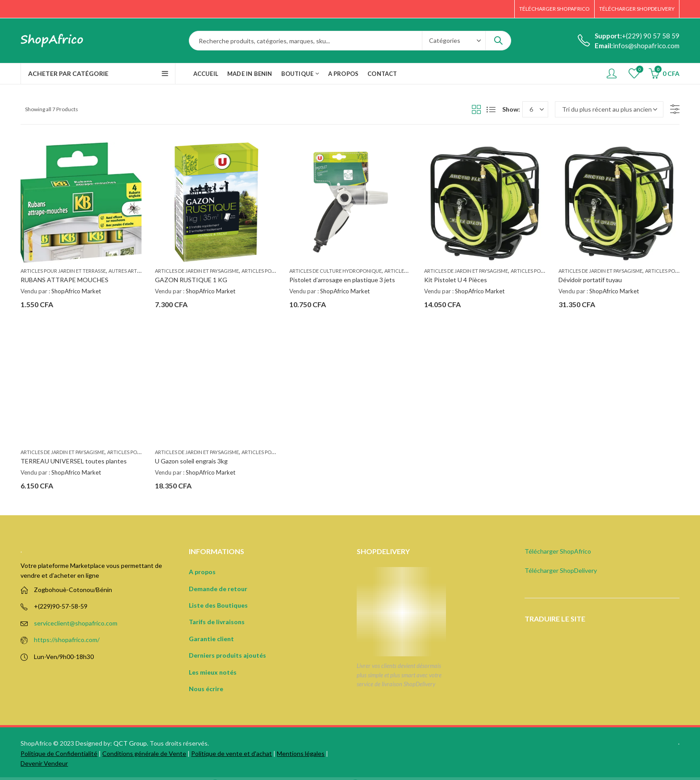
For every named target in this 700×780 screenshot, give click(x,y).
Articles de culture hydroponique (335, 271)
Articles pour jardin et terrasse (63, 271)
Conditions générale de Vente (144, 753)
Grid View (476, 109)
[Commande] (609, 109)
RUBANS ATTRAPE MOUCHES (65, 280)
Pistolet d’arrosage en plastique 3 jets (342, 280)
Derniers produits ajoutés (227, 655)
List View (491, 109)
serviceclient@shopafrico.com (76, 623)
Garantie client (211, 639)
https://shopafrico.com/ (67, 640)
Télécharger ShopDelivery (561, 570)
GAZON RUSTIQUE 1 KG (191, 280)
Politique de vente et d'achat (231, 753)
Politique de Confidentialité (59, 753)
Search (498, 41)
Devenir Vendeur (44, 763)
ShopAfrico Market (76, 291)
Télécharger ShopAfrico (558, 551)
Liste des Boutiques (218, 605)
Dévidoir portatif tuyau (590, 280)
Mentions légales (301, 753)
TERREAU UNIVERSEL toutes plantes (74, 461)
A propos (202, 572)
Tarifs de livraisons (217, 622)
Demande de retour (218, 589)
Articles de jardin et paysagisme (197, 271)
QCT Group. (131, 743)
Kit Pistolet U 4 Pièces (456, 280)
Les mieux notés (213, 672)
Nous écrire (206, 689)
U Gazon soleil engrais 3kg (191, 461)
